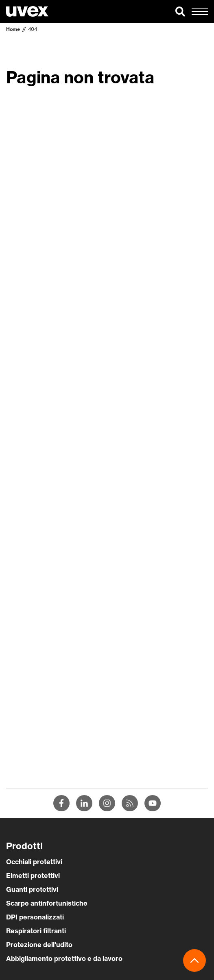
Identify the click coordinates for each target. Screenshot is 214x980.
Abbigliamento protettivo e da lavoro (64, 958)
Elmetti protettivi (33, 876)
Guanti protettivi (32, 889)
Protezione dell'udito (39, 945)
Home (13, 29)
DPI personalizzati (35, 917)
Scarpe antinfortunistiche (47, 903)
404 (33, 29)
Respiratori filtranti (36, 931)
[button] (180, 11)
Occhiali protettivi (34, 862)
